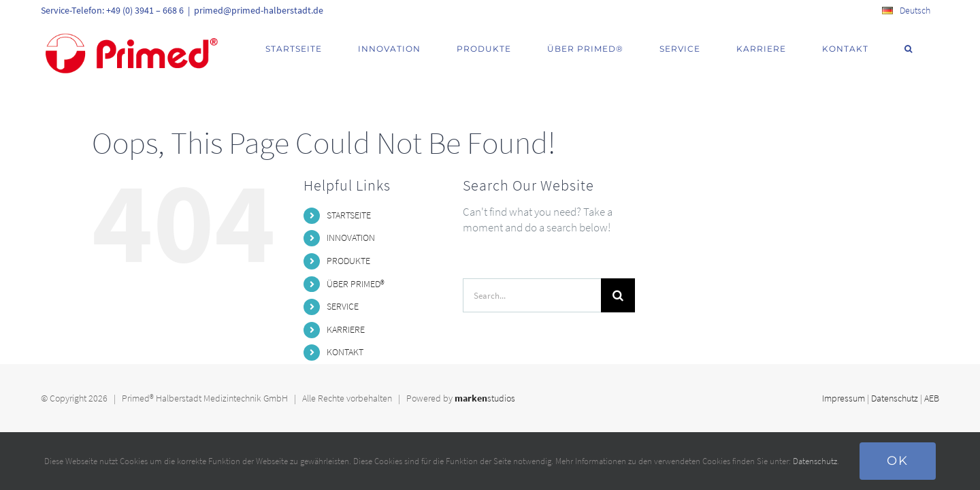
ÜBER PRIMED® (356, 284)
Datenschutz (895, 398)
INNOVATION (351, 238)
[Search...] (532, 295)
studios (485, 398)
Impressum (844, 398)
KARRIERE (346, 329)
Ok (898, 461)
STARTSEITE (349, 215)
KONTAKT (345, 352)
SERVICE (343, 306)
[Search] (618, 295)
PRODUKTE (348, 261)
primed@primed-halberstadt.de (259, 10)
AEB (932, 398)
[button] (926, 49)
